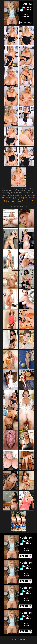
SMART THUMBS (22, 531)
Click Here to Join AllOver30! (18, 201)
